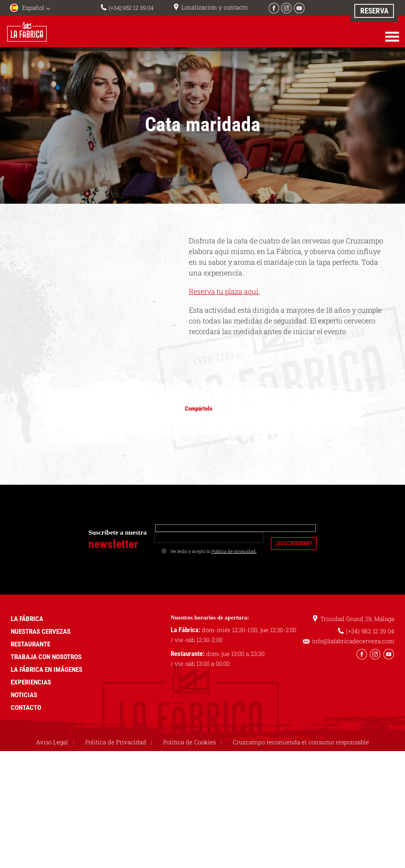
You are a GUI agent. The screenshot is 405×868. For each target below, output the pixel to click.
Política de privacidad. (234, 551)
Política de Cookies (189, 742)
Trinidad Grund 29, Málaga (357, 619)
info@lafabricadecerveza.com (353, 641)
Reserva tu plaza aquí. (224, 291)
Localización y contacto (216, 7)
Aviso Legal (52, 742)
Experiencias (31, 682)
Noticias (24, 695)
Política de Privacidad (116, 742)
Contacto (26, 707)
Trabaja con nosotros (46, 657)
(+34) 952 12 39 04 (131, 8)
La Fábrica (27, 619)
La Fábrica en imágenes (47, 669)
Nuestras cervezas (41, 631)
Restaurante (30, 644)
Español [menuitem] (33, 8)
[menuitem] (32, 9)
